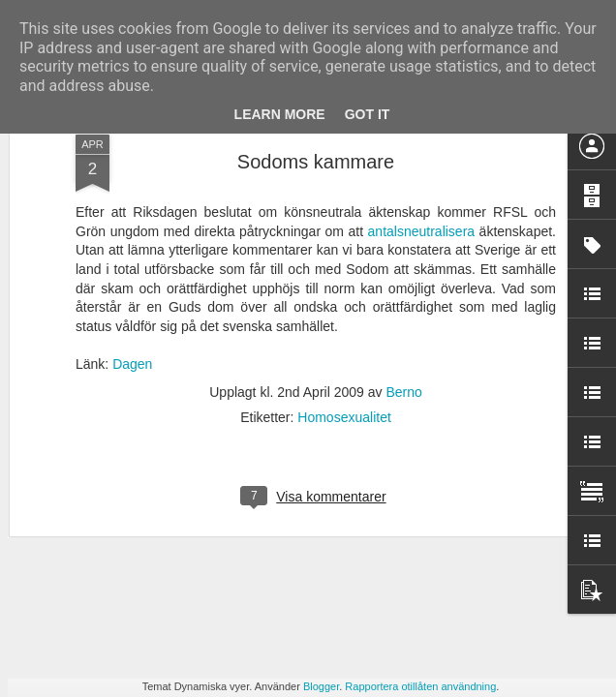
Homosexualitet (344, 260)
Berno (403, 235)
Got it (368, 114)
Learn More (280, 114)
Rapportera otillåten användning (420, 686)
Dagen (132, 208)
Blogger (321, 686)
